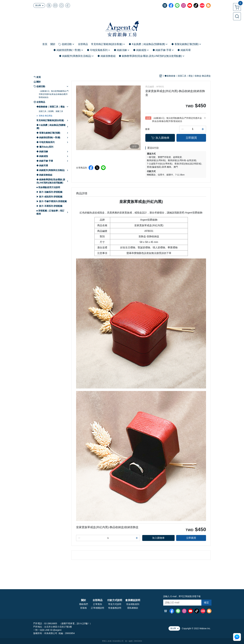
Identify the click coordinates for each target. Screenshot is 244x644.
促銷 (148, 118)
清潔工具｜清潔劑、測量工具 (51, 111)
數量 (148, 129)
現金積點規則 (133, 604)
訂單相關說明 (98, 608)
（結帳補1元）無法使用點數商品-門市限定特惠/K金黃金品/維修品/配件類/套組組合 (54, 94)
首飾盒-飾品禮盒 (46, 116)
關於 (84, 600)
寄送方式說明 (115, 604)
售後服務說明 (115, 608)
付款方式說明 (115, 600)
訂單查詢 (98, 604)
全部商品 (98, 600)
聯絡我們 (84, 604)
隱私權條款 (133, 608)
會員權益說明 (133, 600)
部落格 (84, 608)
